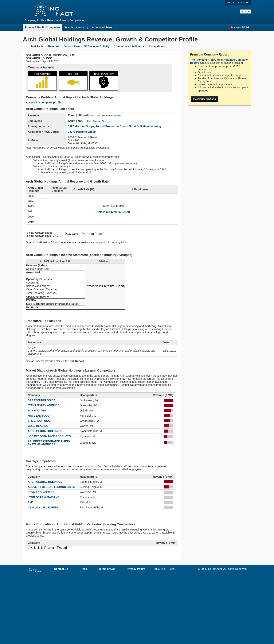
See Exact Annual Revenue (109, 116)
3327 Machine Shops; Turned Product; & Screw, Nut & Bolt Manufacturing (114, 126)
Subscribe (244, 3)
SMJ (31, 502)
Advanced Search (103, 27)
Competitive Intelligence (129, 46)
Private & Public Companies (43, 27)
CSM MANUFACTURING (43, 507)
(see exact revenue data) (126, 164)
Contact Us (61, 569)
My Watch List (238, 27)
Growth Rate (72, 46)
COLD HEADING (38, 426)
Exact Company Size (96, 121)
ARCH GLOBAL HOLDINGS (45, 431)
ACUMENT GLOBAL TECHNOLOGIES (51, 487)
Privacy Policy (136, 569)
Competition (157, 46)
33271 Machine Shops (82, 132)
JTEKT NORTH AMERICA (44, 405)
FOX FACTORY (37, 411)
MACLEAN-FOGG (39, 416)
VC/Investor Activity (97, 46)
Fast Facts (37, 46)
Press (83, 569)
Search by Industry (76, 27)
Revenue (54, 46)
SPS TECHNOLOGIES (41, 400)
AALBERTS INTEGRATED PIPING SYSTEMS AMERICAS (49, 443)
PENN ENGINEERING (41, 492)
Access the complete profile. (44, 102)
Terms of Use (107, 569)
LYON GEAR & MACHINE (43, 497)
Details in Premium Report (113, 212)
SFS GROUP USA (39, 421)
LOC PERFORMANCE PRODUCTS (49, 436)
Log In (230, 3)
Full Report (77, 361)
